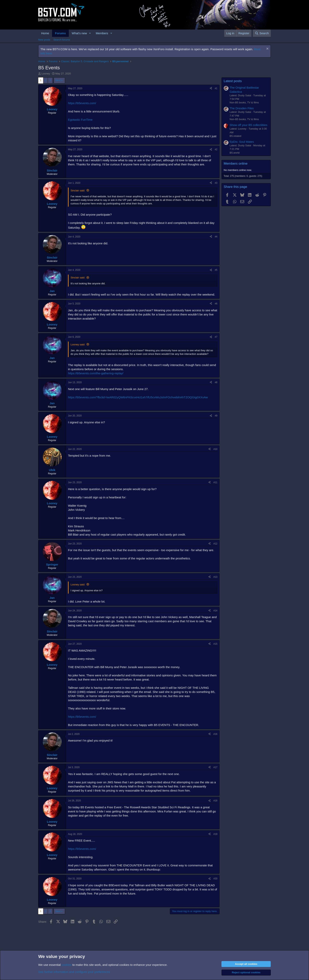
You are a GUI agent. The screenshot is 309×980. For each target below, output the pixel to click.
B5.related (235, 136)
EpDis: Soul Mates (242, 142)
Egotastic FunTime (80, 120)
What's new (79, 33)
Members (102, 33)
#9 (216, 416)
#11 (215, 482)
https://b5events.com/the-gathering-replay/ (96, 373)
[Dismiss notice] (267, 49)
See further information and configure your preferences (74, 972)
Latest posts (233, 81)
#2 (216, 149)
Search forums (62, 40)
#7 (216, 337)
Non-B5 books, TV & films (244, 102)
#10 (215, 449)
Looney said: (78, 344)
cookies (67, 965)
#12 (215, 544)
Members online (236, 164)
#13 (215, 577)
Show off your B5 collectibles (249, 125)
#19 (215, 834)
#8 (216, 382)
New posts (44, 40)
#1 (216, 88)
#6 (216, 304)
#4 (216, 237)
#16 (215, 734)
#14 (215, 611)
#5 (216, 270)
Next (58, 80)
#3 (216, 183)
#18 (215, 801)
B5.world (235, 153)
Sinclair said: (78, 191)
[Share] (211, 89)
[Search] (262, 33)
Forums (60, 33)
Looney (46, 74)
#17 (215, 767)
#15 (215, 644)
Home (45, 33)
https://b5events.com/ (82, 103)
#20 (215, 879)
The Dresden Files (242, 108)
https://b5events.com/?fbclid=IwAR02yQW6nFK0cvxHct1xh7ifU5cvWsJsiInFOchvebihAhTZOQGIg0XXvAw (138, 397)
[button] (90, 33)
